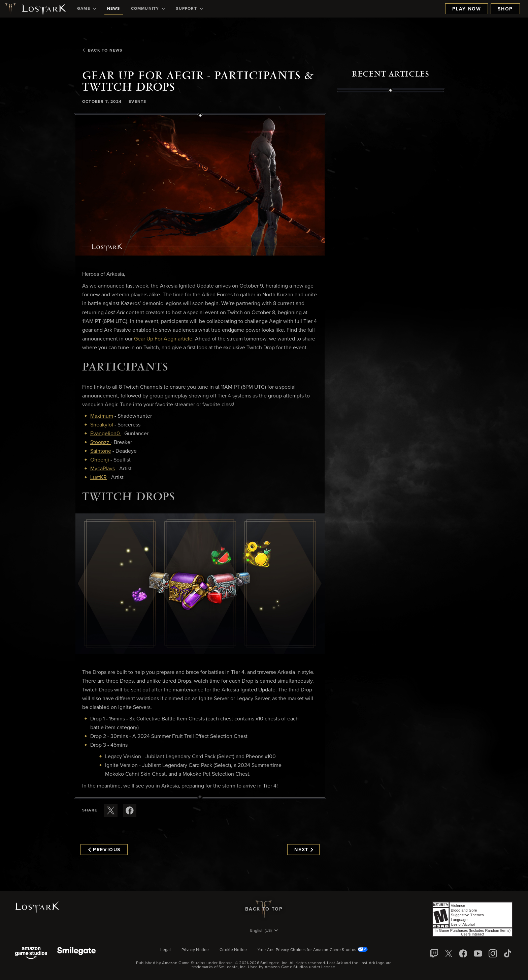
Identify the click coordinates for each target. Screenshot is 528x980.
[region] (391, 247)
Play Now (467, 9)
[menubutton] (264, 931)
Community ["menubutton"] (148, 9)
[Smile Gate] (76, 954)
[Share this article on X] (111, 810)
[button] (200, 185)
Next (304, 850)
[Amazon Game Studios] (31, 954)
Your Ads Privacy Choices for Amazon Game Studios (313, 950)
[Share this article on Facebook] (130, 810)
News (114, 9)
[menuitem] (87, 9)
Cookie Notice (233, 950)
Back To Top (264, 909)
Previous (104, 850)
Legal (166, 950)
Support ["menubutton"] (189, 9)
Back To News (102, 51)
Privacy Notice (195, 950)
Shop (505, 9)
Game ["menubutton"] (87, 9)
